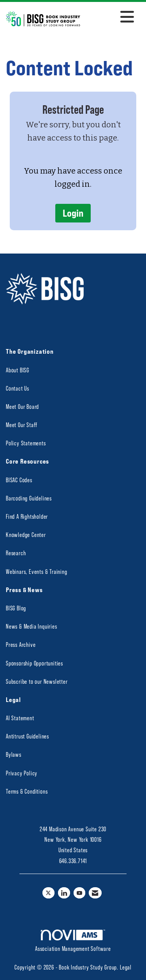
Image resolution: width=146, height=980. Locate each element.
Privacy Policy (22, 773)
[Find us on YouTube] (80, 893)
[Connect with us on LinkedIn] (64, 893)
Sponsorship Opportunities (34, 663)
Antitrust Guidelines (27, 736)
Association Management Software (73, 941)
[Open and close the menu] (109, 17)
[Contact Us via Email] (95, 893)
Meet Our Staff (22, 425)
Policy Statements (26, 443)
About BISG (18, 370)
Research (16, 553)
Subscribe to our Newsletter (37, 681)
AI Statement (20, 718)
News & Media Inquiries (32, 626)
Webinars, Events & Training (37, 571)
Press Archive (21, 644)
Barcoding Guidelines (29, 498)
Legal (126, 967)
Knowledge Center (26, 534)
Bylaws (14, 754)
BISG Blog (16, 608)
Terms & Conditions (27, 791)
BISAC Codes (19, 480)
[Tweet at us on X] (48, 893)
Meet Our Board (22, 406)
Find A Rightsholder (27, 516)
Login (73, 213)
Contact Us (18, 388)
